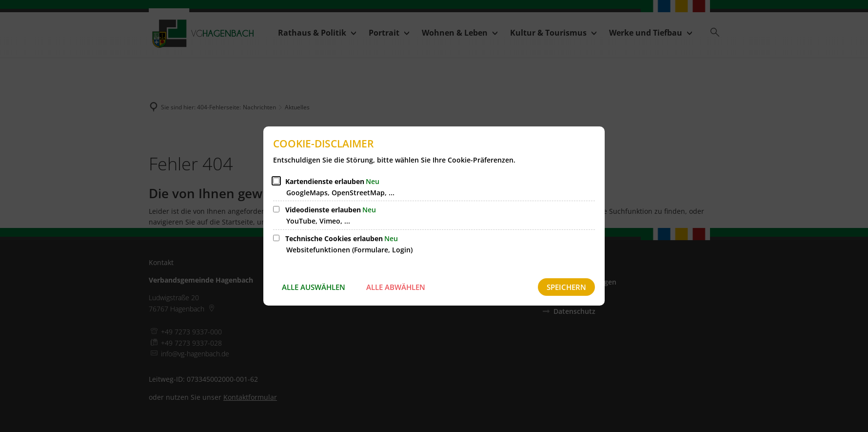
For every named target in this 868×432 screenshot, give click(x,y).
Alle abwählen (396, 287)
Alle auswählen (314, 287)
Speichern (566, 287)
